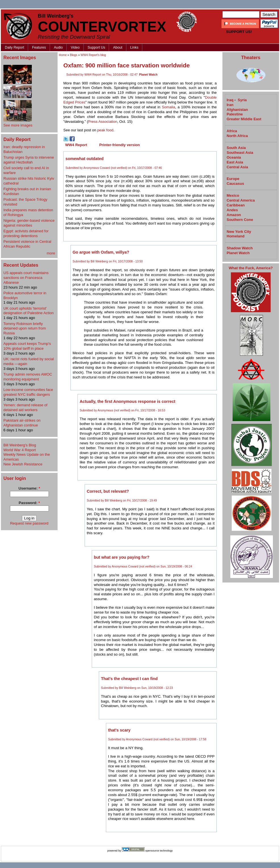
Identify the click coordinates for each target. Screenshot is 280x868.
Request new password (29, 523)
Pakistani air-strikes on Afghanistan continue (22, 423)
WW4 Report (76, 145)
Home (63, 55)
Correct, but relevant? (108, 491)
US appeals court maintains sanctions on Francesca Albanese (26, 278)
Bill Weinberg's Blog (20, 445)
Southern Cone (240, 220)
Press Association (103, 122)
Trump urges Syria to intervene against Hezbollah (29, 160)
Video (75, 47)
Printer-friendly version (119, 145)
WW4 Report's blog (93, 55)
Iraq (230, 100)
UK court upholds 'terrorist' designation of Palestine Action (29, 311)
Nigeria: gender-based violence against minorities (29, 223)
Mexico (233, 195)
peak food (105, 130)
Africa (232, 131)
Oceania (234, 157)
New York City (239, 232)
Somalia (169, 107)
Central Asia (237, 167)
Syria (242, 100)
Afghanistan (237, 110)
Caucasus (235, 184)
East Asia (235, 162)
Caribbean (236, 205)
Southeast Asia (240, 153)
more (51, 253)
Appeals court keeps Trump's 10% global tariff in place (27, 346)
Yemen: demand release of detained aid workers (25, 407)
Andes (232, 210)
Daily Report (14, 47)
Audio (58, 47)
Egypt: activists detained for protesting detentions (26, 233)
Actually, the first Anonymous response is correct (128, 401)
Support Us (97, 47)
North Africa (237, 136)
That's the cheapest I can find (129, 679)
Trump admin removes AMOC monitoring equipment (28, 377)
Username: (29, 488)
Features (39, 47)
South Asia (236, 148)
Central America (241, 200)
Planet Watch (148, 75)
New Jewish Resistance (23, 464)
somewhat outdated (85, 159)
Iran (230, 105)
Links (134, 47)
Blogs (74, 55)
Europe (233, 179)
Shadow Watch (240, 248)
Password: (29, 503)
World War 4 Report (20, 450)
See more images (18, 125)
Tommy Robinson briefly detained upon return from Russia (25, 329)
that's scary (119, 730)
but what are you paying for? (122, 557)
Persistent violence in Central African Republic (27, 244)
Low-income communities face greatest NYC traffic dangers (28, 392)
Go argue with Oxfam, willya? (101, 252)
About (118, 47)
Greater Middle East (244, 119)
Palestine (235, 114)
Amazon (234, 215)
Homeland (236, 236)
